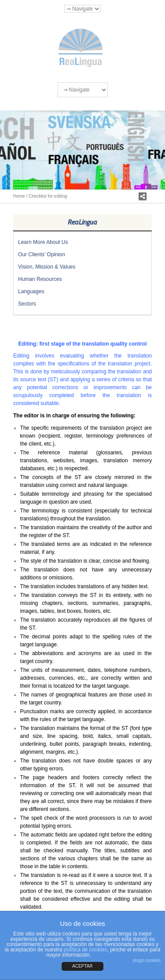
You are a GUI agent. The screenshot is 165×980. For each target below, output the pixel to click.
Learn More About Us (43, 242)
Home (19, 196)
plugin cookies (147, 960)
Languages (31, 291)
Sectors (27, 304)
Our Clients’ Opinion (42, 254)
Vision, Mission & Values (47, 267)
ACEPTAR (82, 966)
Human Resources (40, 279)
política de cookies (86, 950)
